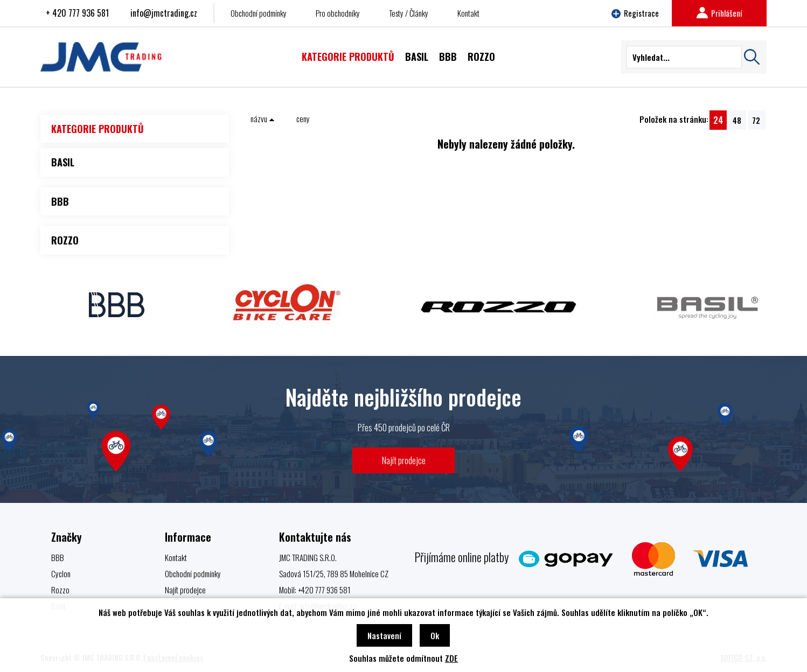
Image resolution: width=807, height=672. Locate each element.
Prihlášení (719, 13)
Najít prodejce (404, 460)
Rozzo (60, 590)
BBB (58, 557)
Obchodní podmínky (259, 13)
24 (718, 120)
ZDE (451, 658)
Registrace (635, 13)
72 (756, 120)
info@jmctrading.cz (164, 13)
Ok (435, 635)
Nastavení (384, 635)
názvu (263, 118)
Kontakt (468, 13)
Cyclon (61, 573)
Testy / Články (409, 13)
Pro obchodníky (338, 13)
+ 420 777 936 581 (77, 13)
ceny (303, 118)
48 (737, 120)
